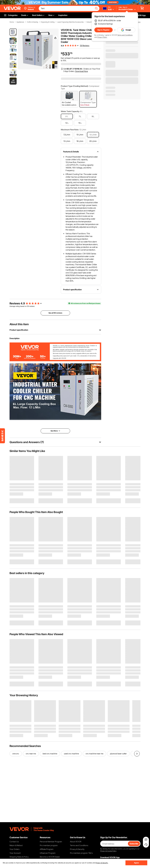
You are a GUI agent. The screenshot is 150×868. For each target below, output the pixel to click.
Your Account (15, 853)
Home (12, 22)
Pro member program (49, 845)
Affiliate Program (47, 849)
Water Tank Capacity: (70, 111)
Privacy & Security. (102, 863)
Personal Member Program (51, 842)
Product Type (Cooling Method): (75, 86)
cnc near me (31, 754)
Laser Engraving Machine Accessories (70, 22)
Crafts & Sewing (32, 22)
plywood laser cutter (118, 754)
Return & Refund (16, 845)
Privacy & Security (77, 849)
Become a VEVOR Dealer (50, 857)
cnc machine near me (94, 754)
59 (28, 306)
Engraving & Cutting (48, 22)
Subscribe (134, 844)
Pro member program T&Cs (81, 853)
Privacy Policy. (102, 37)
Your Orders (15, 849)
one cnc (16, 754)
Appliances (20, 22)
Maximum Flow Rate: (70, 130)
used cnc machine (71, 754)
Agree (136, 863)
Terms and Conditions (125, 35)
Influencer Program (48, 853)
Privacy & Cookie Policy (108, 851)
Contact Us (14, 842)
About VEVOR (76, 842)
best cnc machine (50, 754)
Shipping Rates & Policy (19, 857)
